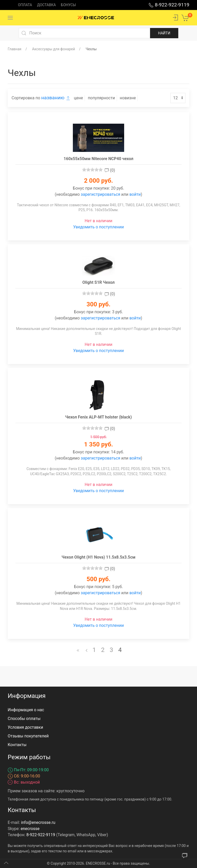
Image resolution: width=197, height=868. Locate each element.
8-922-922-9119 (169, 5)
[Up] (6, 863)
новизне (128, 98)
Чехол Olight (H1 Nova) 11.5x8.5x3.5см (98, 557)
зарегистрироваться (101, 194)
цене (78, 98)
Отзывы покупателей (28, 736)
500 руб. (98, 579)
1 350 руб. (98, 444)
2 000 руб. (98, 181)
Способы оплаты (24, 719)
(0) (110, 170)
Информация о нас (26, 710)
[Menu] (10, 18)
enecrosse (30, 829)
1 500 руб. (98, 437)
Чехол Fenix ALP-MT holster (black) (98, 417)
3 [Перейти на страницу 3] (112, 650)
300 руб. (98, 304)
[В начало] (78, 650)
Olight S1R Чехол (98, 282)
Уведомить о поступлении (98, 227)
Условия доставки (25, 727)
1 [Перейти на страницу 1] (94, 650)
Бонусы (68, 5)
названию (57, 98)
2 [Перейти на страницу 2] (103, 650)
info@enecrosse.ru (38, 822)
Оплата (25, 5)
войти (135, 194)
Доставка (47, 5)
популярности (101, 98)
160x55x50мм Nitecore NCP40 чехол (98, 159)
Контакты (17, 745)
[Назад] (87, 650)
